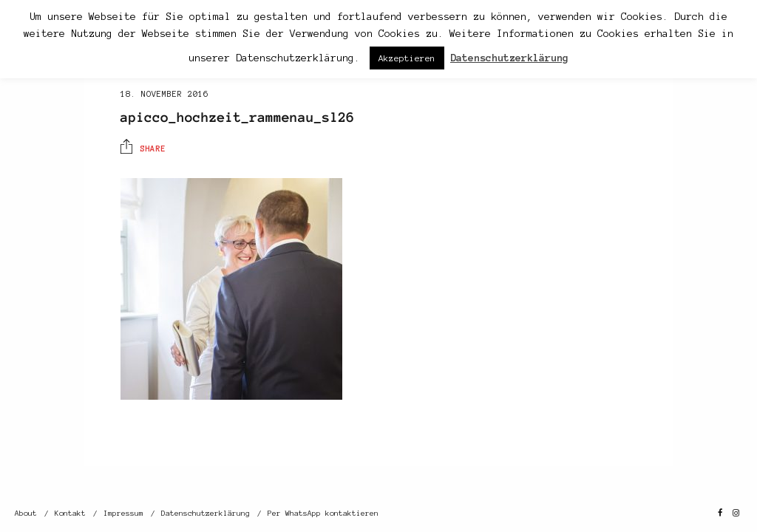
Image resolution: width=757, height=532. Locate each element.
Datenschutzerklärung (206, 513)
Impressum (123, 513)
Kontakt (70, 513)
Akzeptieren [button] (407, 58)
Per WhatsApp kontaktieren (323, 513)
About (26, 513)
